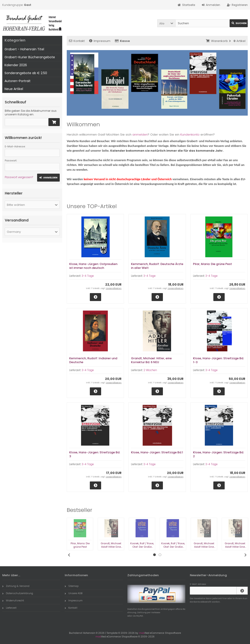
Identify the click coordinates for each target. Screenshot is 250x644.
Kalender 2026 (16, 65)
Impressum (100, 41)
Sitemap (72, 586)
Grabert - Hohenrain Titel (24, 49)
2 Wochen (150, 370)
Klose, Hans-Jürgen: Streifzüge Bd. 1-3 (218, 360)
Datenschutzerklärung (18, 593)
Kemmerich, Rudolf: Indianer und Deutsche (93, 360)
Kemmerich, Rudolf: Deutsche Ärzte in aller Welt (157, 266)
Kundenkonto (190, 135)
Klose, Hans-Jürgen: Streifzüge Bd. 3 (95, 454)
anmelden (140, 135)
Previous (69, 555)
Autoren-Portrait (18, 81)
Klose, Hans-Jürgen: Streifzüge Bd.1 (157, 452)
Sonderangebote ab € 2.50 (26, 73)
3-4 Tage (88, 276)
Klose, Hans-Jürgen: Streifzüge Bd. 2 (218, 454)
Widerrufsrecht (13, 600)
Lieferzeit (9, 608)
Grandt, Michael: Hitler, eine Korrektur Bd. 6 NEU (151, 360)
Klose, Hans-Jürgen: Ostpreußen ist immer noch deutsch (93, 266)
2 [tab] (160, 555)
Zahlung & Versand (16, 586)
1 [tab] (155, 555)
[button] (166, 23)
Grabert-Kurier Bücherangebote (30, 57)
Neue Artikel (14, 89)
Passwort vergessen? (19, 177)
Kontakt (77, 41)
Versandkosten (114, 288)
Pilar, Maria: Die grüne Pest (212, 264)
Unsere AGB (74, 593)
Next (245, 555)
